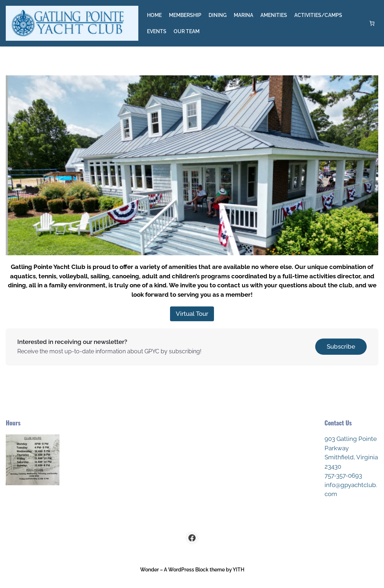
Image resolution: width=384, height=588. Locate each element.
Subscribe (341, 346)
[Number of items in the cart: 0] (372, 23)
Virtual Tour (192, 314)
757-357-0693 (343, 476)
